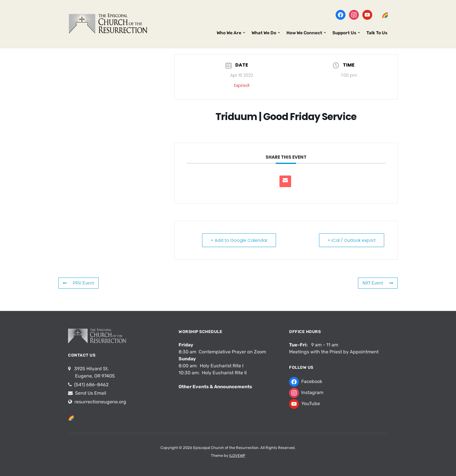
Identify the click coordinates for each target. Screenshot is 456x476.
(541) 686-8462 (91, 385)
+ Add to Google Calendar (239, 240)
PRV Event (79, 283)
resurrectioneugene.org (100, 402)
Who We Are (229, 33)
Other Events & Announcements (215, 387)
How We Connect (304, 33)
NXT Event (378, 283)
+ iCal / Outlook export (352, 240)
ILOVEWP (237, 456)
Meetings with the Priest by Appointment (334, 352)
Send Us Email (90, 393)
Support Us (344, 33)
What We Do (264, 33)
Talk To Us (377, 33)
